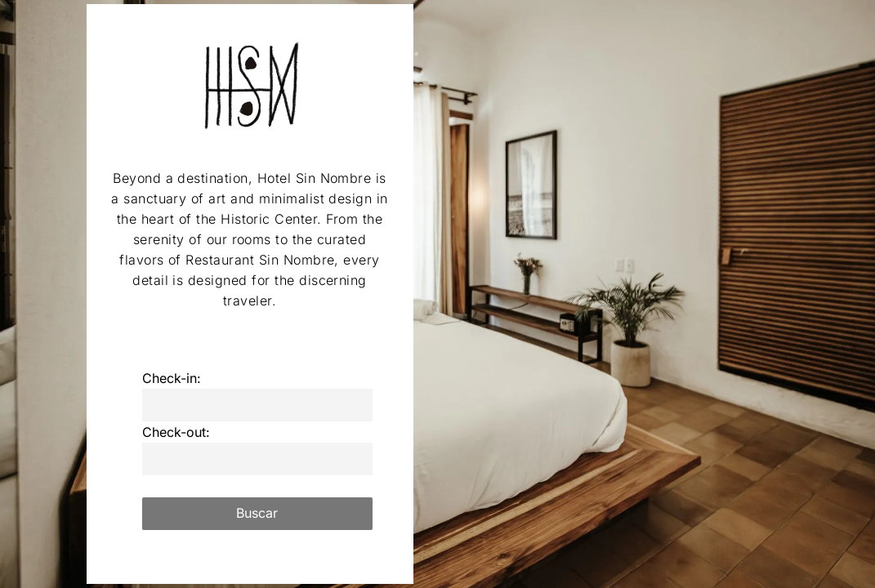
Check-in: (172, 378)
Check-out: (176, 432)
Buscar (257, 513)
